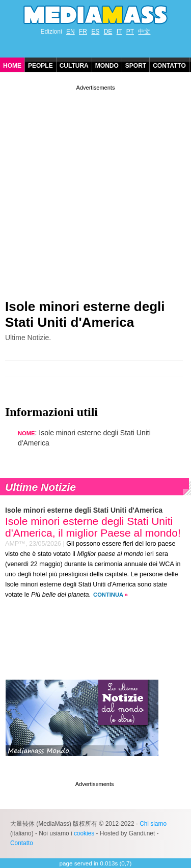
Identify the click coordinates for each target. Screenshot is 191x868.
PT (130, 32)
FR (83, 32)
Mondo (107, 66)
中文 (144, 32)
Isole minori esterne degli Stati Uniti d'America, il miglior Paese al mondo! (93, 527)
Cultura (74, 66)
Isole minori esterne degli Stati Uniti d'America (85, 314)
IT (119, 32)
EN (71, 32)
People (40, 66)
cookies (84, 833)
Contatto (169, 66)
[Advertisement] (95, 188)
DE (108, 32)
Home (12, 66)
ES (95, 32)
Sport (136, 66)
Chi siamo (153, 824)
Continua (108, 595)
